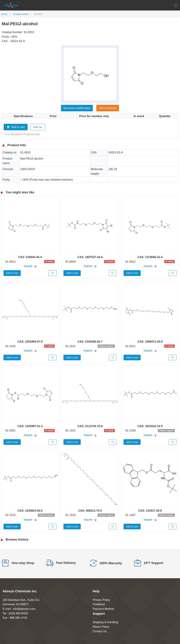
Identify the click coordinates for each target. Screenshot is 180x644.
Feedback (99, 604)
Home (4, 14)
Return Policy (101, 627)
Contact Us (100, 631)
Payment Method (103, 609)
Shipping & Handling (105, 622)
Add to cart (16, 127)
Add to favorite (108, 108)
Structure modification (77, 108)
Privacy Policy (101, 600)
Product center (21, 14)
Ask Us (38, 127)
